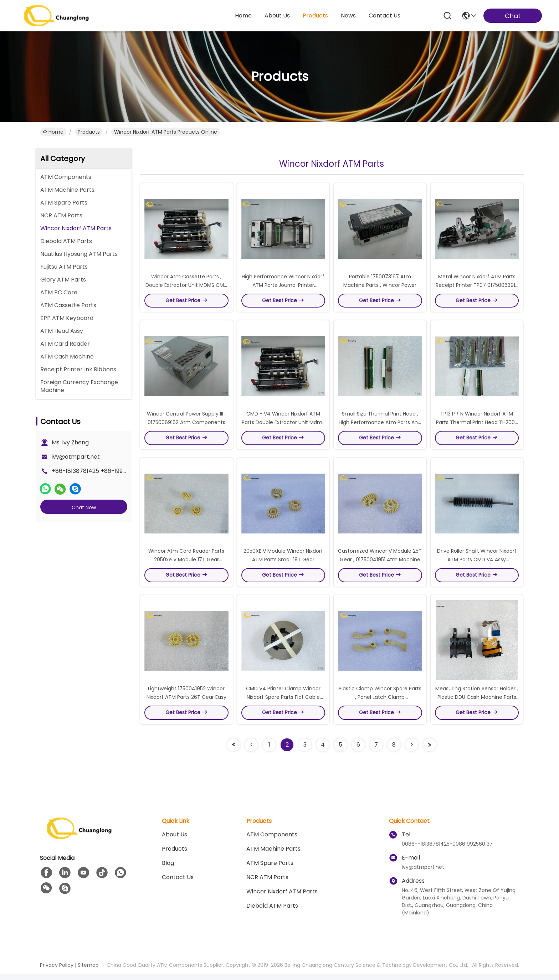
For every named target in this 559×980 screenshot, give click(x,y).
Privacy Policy (57, 971)
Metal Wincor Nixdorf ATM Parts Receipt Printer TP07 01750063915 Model (477, 287)
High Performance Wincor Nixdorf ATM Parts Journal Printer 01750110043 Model (283, 287)
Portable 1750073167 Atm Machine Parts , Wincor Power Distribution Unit (380, 287)
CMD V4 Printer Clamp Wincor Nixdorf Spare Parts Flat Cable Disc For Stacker (283, 703)
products (315, 16)
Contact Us (178, 884)
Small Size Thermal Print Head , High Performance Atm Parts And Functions (380, 425)
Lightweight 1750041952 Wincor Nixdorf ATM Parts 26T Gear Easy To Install (186, 703)
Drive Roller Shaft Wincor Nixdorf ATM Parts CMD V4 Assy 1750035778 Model (477, 564)
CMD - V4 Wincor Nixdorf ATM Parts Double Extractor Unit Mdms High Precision (283, 425)
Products (89, 132)
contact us (384, 16)
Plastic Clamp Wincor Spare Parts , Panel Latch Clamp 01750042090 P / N (380, 703)
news (348, 16)
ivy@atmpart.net (76, 457)
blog (168, 869)
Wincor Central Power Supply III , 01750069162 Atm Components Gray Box (186, 425)
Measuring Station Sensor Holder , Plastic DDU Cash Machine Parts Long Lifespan (477, 703)
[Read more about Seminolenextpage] (234, 751)
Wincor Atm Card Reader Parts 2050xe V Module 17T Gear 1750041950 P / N (186, 564)
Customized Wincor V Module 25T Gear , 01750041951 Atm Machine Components (380, 564)
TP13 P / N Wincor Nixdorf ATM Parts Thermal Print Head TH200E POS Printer (477, 425)
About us (175, 841)
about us (277, 16)
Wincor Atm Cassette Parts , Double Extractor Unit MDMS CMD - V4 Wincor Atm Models (186, 287)
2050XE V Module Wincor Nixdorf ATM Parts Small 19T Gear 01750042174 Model (283, 564)
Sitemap (88, 971)
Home (243, 16)
